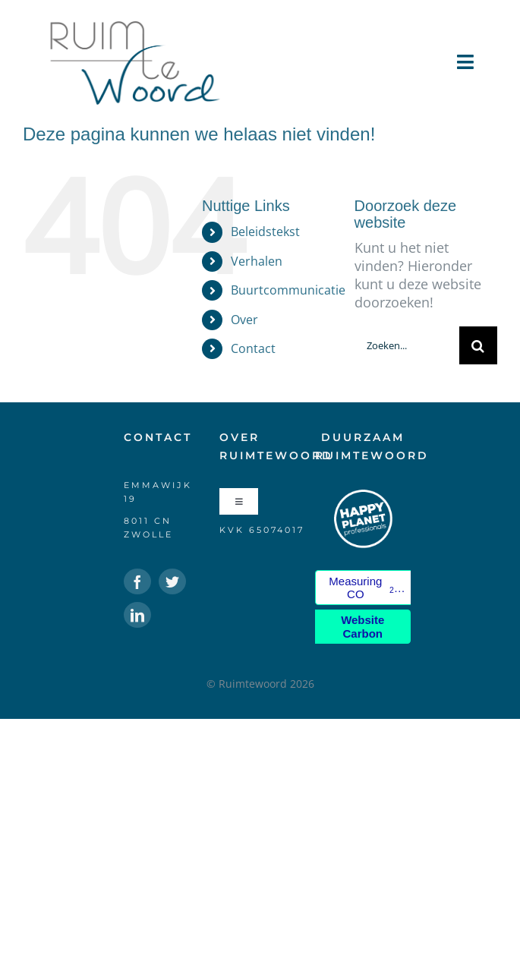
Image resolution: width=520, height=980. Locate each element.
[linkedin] (137, 615)
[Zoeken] (478, 345)
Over (244, 320)
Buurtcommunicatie (288, 290)
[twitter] (172, 581)
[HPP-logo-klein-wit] (363, 495)
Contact (253, 348)
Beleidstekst (265, 232)
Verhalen (257, 261)
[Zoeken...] (407, 345)
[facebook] (137, 581)
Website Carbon (362, 626)
